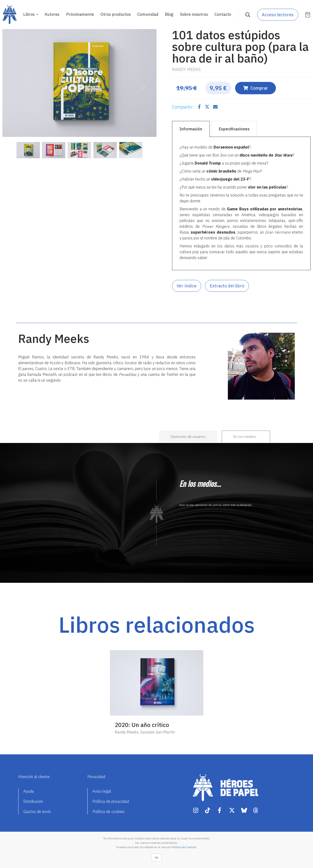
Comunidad (148, 14)
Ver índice (187, 286)
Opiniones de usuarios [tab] (188, 437)
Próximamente (80, 14)
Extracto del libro (227, 286)
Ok (157, 858)
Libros (29, 14)
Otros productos (116, 14)
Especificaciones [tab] (234, 129)
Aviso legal (102, 791)
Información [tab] (191, 129)
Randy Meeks (186, 69)
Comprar (255, 88)
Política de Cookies (184, 847)
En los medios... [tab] (246, 437)
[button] (14, 84)
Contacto (223, 14)
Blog (169, 14)
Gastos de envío (37, 812)
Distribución (33, 801)
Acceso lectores (278, 15)
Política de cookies (108, 812)
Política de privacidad (111, 801)
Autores (52, 14)
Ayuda (29, 791)
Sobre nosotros (194, 14)
